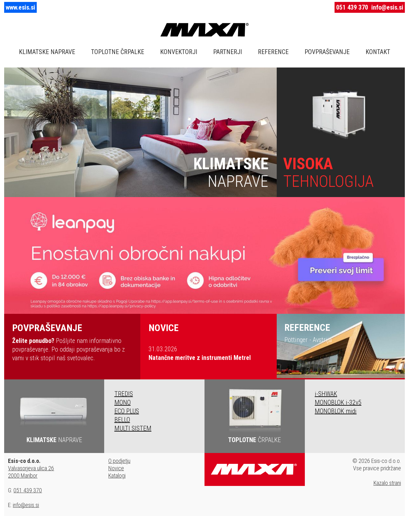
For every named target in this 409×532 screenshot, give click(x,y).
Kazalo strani (387, 483)
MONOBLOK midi (336, 411)
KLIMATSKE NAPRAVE (47, 52)
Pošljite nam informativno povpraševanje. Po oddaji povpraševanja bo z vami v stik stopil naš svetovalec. (72, 342)
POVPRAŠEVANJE (327, 52)
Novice (116, 468)
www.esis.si (20, 7)
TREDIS (124, 394)
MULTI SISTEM (133, 428)
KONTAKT (378, 52)
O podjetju (119, 461)
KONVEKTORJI (179, 52)
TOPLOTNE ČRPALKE (118, 52)
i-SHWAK (326, 394)
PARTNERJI (228, 52)
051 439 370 (352, 7)
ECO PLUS (127, 411)
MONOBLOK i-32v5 (338, 402)
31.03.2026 (200, 353)
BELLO (122, 420)
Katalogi (117, 476)
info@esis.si (387, 7)
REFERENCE (273, 52)
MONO (123, 402)
